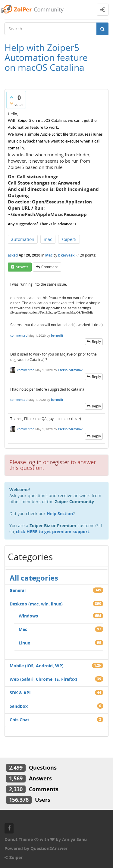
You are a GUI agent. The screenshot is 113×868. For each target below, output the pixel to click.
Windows (28, 616)
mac (48, 239)
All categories (34, 578)
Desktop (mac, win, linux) (36, 604)
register (60, 462)
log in (35, 462)
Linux (24, 643)
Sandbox (19, 706)
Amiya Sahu (74, 839)
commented (19, 335)
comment (50, 267)
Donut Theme (19, 839)
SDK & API (20, 693)
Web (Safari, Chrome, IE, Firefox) (43, 679)
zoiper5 (69, 239)
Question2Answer (49, 848)
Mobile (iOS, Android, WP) (37, 666)
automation (23, 239)
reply (96, 342)
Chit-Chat (19, 720)
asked (13, 255)
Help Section (60, 514)
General (18, 590)
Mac (49, 255)
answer (22, 267)
